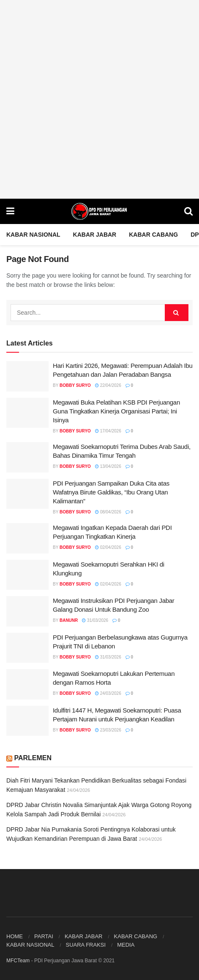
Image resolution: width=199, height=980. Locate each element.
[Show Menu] (10, 211)
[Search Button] (188, 211)
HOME (15, 936)
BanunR (69, 620)
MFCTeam (18, 961)
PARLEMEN (33, 758)
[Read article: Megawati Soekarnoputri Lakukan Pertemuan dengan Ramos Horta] (27, 684)
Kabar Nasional (33, 235)
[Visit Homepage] (99, 211)
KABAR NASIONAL (30, 945)
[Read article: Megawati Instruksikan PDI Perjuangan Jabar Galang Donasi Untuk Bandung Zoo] (27, 611)
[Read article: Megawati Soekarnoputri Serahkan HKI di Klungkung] (27, 575)
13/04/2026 (108, 466)
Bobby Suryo (75, 385)
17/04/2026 (108, 431)
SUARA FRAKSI (86, 945)
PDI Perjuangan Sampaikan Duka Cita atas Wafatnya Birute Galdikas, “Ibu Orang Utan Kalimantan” (111, 492)
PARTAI (44, 936)
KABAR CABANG (153, 235)
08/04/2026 (108, 512)
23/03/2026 (108, 730)
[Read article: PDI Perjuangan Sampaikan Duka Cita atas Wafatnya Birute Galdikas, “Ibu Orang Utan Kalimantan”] (27, 494)
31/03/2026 (95, 620)
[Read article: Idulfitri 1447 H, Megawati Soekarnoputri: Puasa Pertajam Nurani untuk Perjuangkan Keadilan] (27, 721)
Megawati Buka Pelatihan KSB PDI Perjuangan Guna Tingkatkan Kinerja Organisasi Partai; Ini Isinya (116, 411)
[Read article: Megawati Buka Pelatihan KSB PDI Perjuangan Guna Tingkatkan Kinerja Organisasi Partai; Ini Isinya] (27, 413)
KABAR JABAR (95, 235)
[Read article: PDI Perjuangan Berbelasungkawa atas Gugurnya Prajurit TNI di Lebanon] (27, 648)
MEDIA (126, 945)
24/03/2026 (108, 693)
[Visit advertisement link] (99, 99)
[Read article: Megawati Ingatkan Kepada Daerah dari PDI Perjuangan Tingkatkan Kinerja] (27, 538)
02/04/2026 (108, 547)
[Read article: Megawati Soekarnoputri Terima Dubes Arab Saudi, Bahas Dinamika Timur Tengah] (27, 457)
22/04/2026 (108, 385)
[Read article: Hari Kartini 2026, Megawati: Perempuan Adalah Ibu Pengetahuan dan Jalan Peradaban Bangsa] (27, 376)
